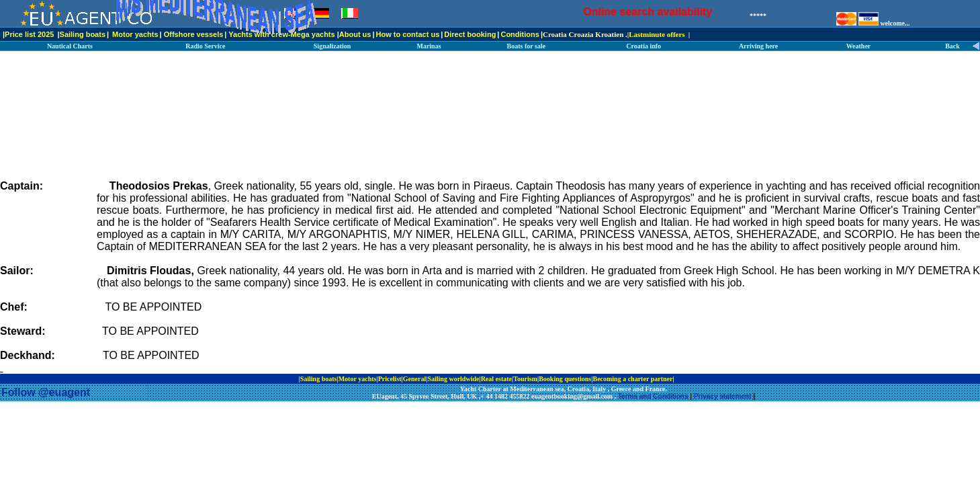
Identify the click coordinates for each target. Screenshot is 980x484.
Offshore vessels (194, 34)
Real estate (496, 379)
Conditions (520, 34)
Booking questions (565, 379)
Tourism (525, 379)
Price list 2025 (29, 34)
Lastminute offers (657, 34)
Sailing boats (83, 34)
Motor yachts (135, 34)
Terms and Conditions (653, 396)
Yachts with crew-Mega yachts (281, 34)
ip (678, 379)
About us (355, 34)
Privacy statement (723, 396)
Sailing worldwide (453, 379)
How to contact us (408, 34)
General (414, 379)
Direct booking (470, 34)
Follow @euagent (46, 392)
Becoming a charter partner (632, 379)
